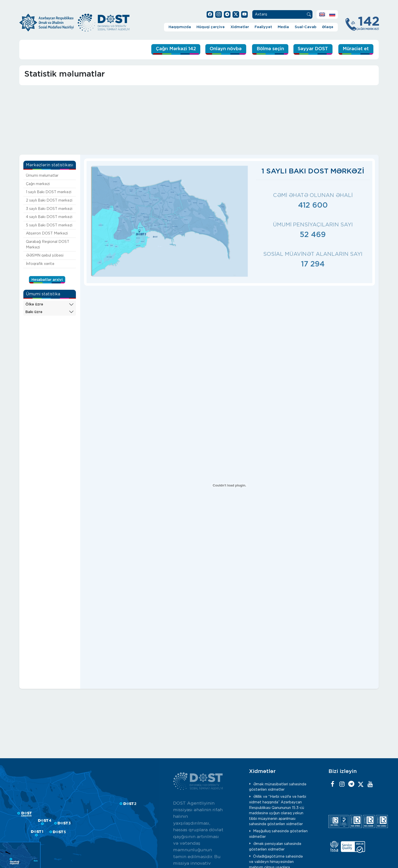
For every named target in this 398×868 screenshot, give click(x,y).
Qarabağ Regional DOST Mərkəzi (48, 245)
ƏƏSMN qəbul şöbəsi (45, 255)
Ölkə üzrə (34, 304)
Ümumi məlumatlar (42, 176)
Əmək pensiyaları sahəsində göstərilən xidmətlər (275, 846)
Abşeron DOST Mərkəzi (47, 233)
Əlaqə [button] (328, 27)
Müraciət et (355, 49)
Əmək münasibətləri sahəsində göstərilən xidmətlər (278, 787)
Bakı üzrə (34, 312)
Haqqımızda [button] (180, 27)
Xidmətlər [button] (240, 27)
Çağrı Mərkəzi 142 (164, 49)
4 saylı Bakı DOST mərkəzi (49, 217)
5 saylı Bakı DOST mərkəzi (49, 225)
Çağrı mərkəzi (38, 184)
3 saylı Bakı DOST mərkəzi (49, 209)
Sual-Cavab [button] (305, 27)
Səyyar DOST (310, 49)
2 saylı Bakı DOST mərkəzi (49, 200)
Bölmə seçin (264, 49)
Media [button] (283, 27)
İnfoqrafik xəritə (40, 264)
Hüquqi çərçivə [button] (211, 27)
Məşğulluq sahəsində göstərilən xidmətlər (278, 834)
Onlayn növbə (218, 49)
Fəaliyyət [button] (263, 27)
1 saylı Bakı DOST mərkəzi (49, 192)
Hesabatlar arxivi (47, 279)
